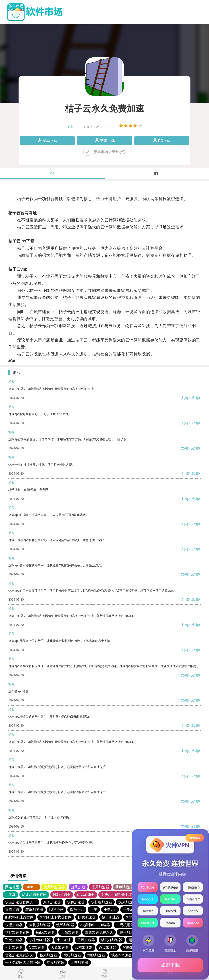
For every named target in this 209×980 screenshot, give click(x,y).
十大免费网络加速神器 (23, 963)
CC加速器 (37, 947)
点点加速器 (108, 947)
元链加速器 (14, 947)
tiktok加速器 (125, 887)
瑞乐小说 (77, 910)
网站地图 (12, 887)
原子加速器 (52, 902)
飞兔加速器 (14, 940)
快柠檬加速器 (102, 902)
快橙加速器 (14, 925)
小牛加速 (64, 940)
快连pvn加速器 (123, 955)
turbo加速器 (45, 932)
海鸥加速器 (96, 955)
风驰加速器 (62, 895)
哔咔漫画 (56, 910)
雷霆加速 (12, 910)
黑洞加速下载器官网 (56, 917)
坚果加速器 (100, 887)
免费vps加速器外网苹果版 (121, 895)
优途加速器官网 (34, 895)
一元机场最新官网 (130, 925)
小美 (94, 910)
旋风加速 (78, 887)
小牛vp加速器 (40, 940)
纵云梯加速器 (112, 940)
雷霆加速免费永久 (99, 932)
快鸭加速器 (76, 902)
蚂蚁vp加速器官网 (19, 917)
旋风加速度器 (54, 887)
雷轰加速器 (86, 940)
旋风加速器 (86, 895)
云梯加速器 (84, 947)
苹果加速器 (55, 963)
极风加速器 (48, 955)
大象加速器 (70, 932)
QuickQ (31, 887)
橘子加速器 (111, 917)
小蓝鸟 (10, 895)
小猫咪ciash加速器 (95, 925)
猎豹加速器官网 (17, 932)
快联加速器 (87, 917)
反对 (194, 398)
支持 (184, 398)
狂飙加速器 (34, 910)
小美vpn (110, 910)
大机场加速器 (40, 925)
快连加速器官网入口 (21, 902)
